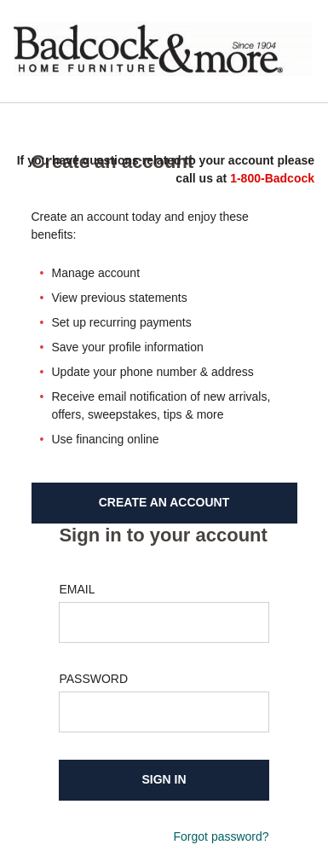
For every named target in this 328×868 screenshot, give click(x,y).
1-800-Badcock (272, 178)
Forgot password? (222, 836)
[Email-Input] (164, 622)
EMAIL (77, 589)
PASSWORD (93, 679)
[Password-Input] (164, 712)
